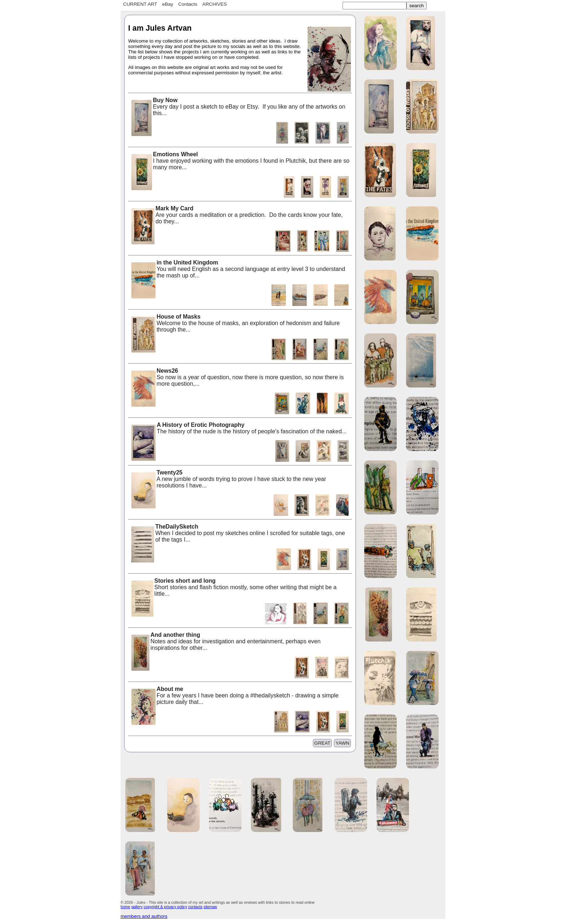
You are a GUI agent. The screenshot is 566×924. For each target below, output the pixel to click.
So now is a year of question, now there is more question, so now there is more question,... (237, 378)
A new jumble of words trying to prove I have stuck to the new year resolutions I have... (228, 480)
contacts (195, 907)
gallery (137, 907)
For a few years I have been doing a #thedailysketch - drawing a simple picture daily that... (234, 696)
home (125, 907)
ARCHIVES (214, 4)
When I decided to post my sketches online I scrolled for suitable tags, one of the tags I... (238, 534)
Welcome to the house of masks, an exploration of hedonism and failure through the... (235, 324)
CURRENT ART (140, 4)
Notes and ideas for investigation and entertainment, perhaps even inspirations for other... (225, 642)
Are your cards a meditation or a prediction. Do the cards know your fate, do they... (236, 216)
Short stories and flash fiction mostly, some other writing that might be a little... (233, 588)
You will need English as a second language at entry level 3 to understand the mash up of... (238, 270)
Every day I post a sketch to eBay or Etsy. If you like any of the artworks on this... (238, 107)
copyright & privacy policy (165, 907)
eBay (167, 4)
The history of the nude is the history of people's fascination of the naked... (238, 429)
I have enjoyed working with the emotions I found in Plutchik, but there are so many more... (240, 161)
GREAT (323, 743)
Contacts (188, 4)
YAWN (342, 743)
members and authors (144, 916)
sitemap (210, 907)
